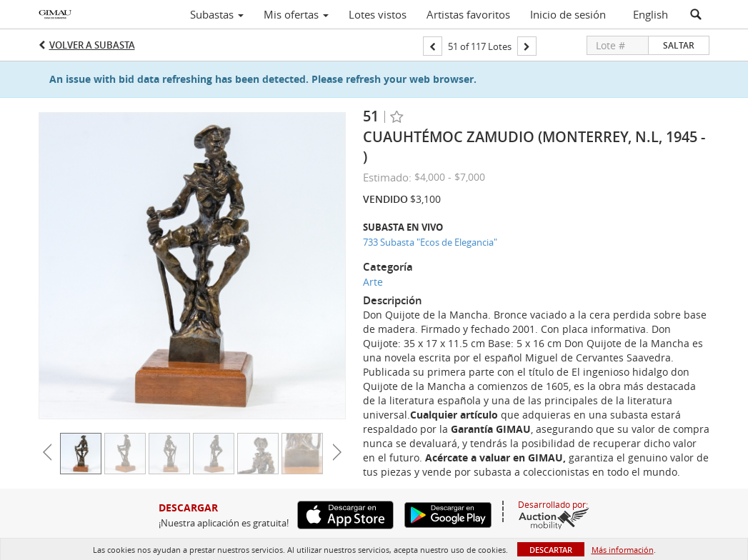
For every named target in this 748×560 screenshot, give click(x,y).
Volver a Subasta (92, 45)
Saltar (679, 45)
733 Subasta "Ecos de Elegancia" (430, 242)
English (650, 14)
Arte (373, 282)
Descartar (551, 550)
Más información (623, 550)
